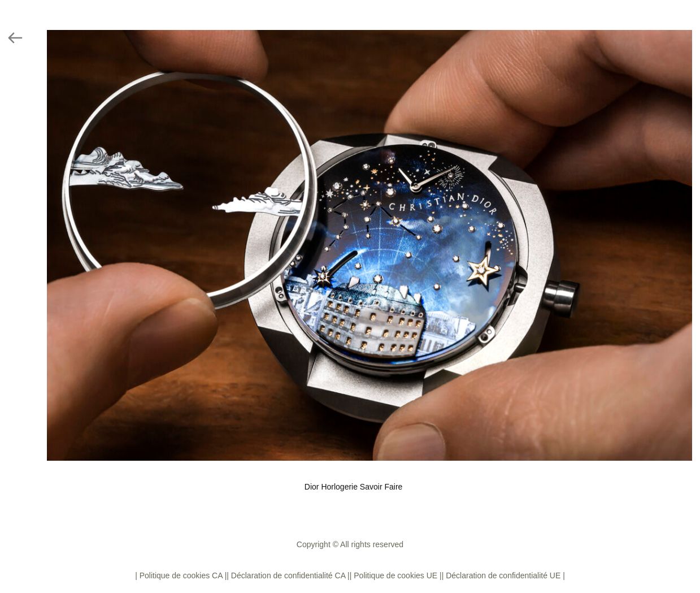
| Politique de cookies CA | (181, 575)
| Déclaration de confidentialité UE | (503, 575)
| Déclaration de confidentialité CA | (288, 575)
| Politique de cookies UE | (396, 575)
